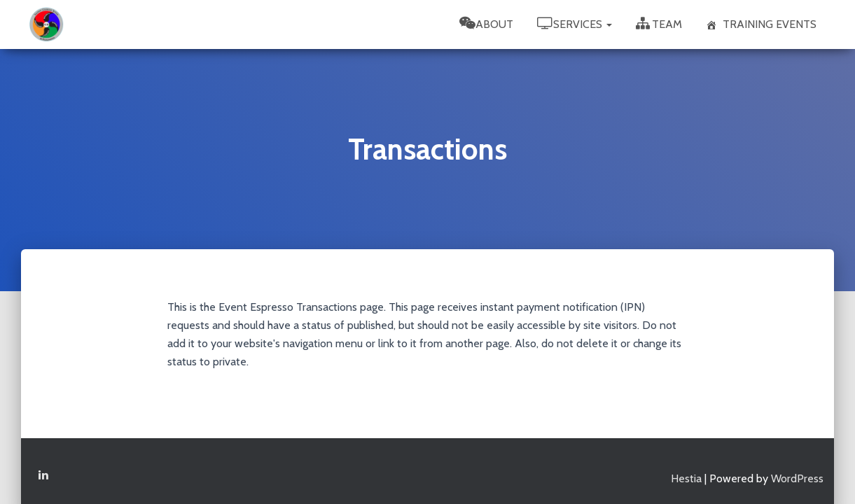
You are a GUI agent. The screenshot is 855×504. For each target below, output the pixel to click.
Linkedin (43, 468)
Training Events (761, 24)
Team (659, 23)
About (486, 23)
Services (575, 23)
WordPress (797, 471)
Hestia (686, 471)
